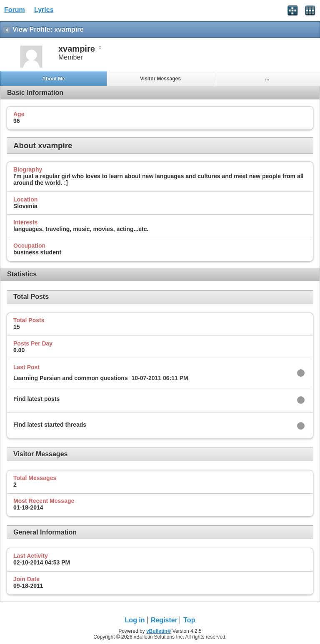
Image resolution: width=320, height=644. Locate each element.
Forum (15, 10)
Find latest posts (36, 399)
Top (189, 620)
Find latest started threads (50, 425)
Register (164, 620)
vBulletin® (159, 631)
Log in (135, 620)
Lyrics (44, 10)
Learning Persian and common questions (71, 378)
